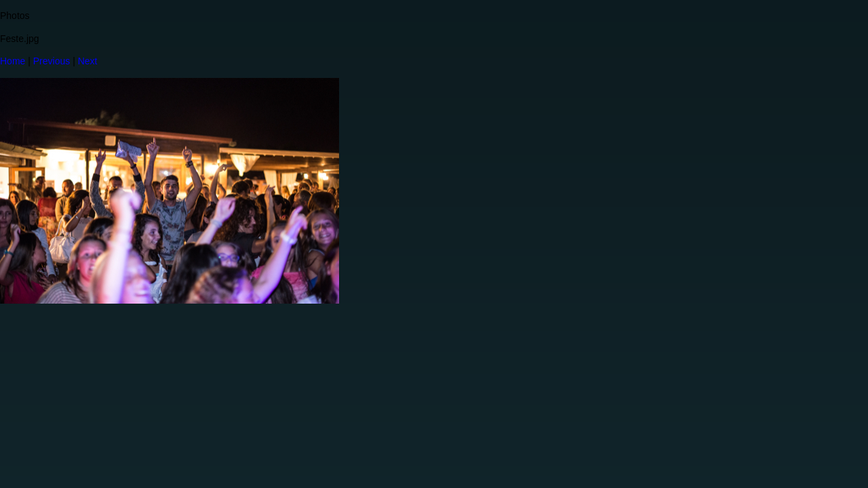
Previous (52, 61)
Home (13, 61)
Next (88, 61)
